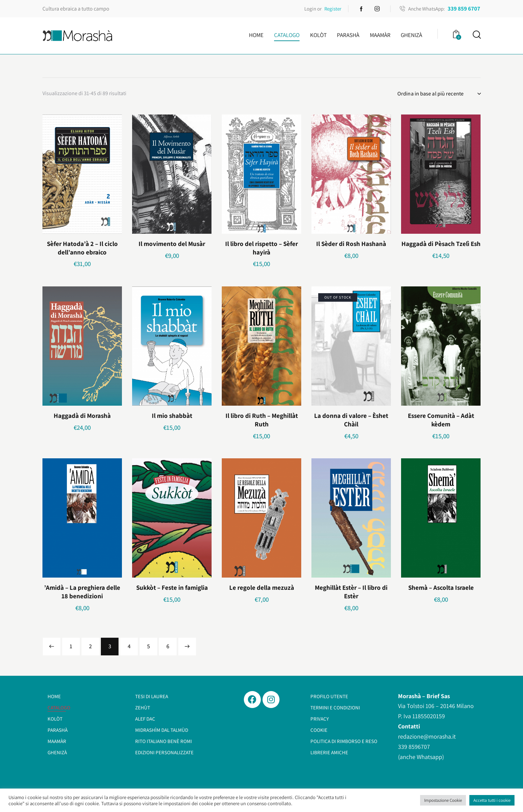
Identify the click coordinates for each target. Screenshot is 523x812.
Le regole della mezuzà (262, 587)
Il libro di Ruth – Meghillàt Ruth (262, 420)
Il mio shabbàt (172, 416)
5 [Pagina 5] (148, 646)
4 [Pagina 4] (129, 646)
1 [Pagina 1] (71, 646)
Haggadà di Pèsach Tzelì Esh (441, 244)
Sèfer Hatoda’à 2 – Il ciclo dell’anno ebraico (82, 248)
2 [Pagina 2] (90, 646)
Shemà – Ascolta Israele (441, 587)
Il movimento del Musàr (172, 244)
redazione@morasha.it (427, 736)
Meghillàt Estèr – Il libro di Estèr (351, 592)
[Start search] (476, 35)
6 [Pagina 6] (168, 646)
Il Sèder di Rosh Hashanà (351, 244)
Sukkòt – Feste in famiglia (172, 587)
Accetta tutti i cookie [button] (492, 800)
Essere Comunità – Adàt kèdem (441, 420)
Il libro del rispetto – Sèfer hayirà (261, 248)
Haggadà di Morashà (82, 416)
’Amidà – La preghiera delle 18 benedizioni (82, 592)
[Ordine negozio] (439, 94)
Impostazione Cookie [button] (443, 800)
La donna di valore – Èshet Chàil (351, 420)
